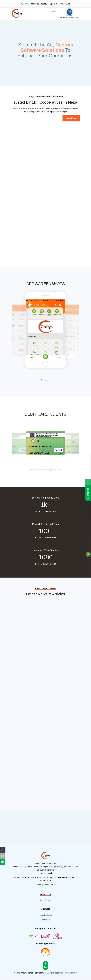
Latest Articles (46, 915)
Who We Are (46, 900)
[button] (42, 380)
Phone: (34, 4)
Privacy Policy (70, 973)
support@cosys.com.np (45, 885)
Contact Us (45, 920)
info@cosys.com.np (60, 4)
